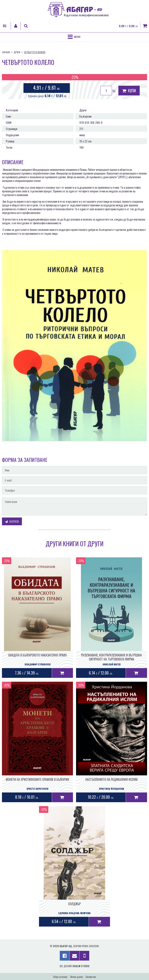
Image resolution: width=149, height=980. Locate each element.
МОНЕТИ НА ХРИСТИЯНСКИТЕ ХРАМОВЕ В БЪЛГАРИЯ (37, 779)
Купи (129, 91)
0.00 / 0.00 (129, 26)
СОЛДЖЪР (74, 904)
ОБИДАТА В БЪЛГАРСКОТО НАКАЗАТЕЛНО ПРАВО (37, 655)
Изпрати (12, 521)
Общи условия (60, 977)
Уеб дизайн (74, 966)
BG (5, 26)
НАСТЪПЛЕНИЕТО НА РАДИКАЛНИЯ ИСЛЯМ (111, 779)
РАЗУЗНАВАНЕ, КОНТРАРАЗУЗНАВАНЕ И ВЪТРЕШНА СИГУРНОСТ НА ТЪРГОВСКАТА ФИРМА (111, 657)
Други (17, 52)
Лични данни (76, 977)
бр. (108, 91)
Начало (6, 52)
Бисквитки (91, 977)
